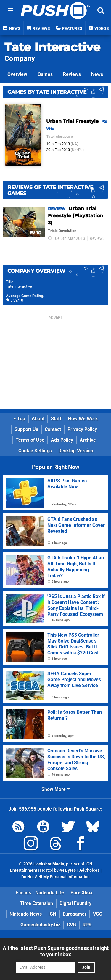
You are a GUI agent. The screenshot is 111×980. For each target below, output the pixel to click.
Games (45, 74)
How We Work (83, 419)
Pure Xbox (81, 893)
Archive (88, 440)
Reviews (72, 74)
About (38, 419)
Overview (17, 74)
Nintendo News (26, 914)
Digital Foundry (75, 903)
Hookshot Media (49, 864)
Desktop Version (76, 451)
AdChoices (89, 870)
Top (19, 419)
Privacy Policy (82, 429)
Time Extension (37, 903)
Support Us (26, 429)
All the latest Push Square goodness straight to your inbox (56, 951)
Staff (56, 419)
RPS (87, 925)
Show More (55, 789)
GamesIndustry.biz (40, 925)
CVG (71, 925)
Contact (53, 429)
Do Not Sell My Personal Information (55, 877)
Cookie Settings (35, 451)
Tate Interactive (52, 47)
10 (36, 233)
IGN (52, 914)
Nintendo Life (50, 893)
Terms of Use (30, 440)
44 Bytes (68, 870)
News (97, 74)
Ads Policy (62, 440)
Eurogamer (75, 914)
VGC (98, 914)
